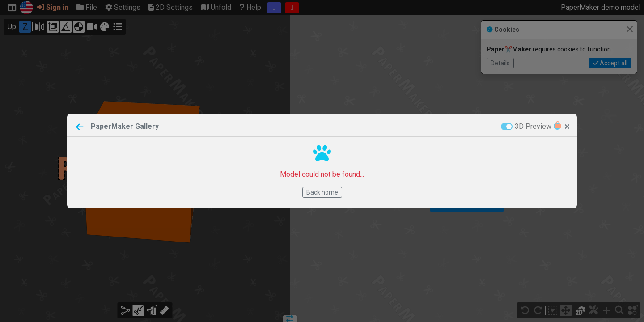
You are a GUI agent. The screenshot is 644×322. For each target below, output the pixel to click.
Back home (322, 192)
